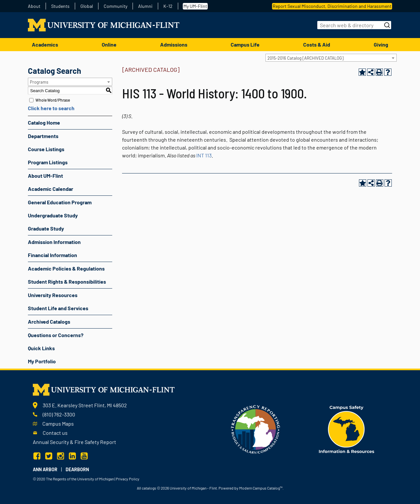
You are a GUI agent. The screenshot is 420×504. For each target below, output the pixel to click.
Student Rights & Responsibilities (67, 282)
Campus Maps (58, 423)
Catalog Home (44, 122)
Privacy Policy (128, 479)
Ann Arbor (45, 469)
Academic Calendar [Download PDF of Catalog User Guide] (51, 189)
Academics (45, 44)
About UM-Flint (45, 176)
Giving (381, 44)
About (34, 6)
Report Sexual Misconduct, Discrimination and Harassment (332, 6)
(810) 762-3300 (59, 414)
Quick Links (41, 348)
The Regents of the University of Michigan (80, 479)
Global (87, 6)
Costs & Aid (317, 44)
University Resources (53, 295)
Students (60, 6)
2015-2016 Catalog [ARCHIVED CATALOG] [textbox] (305, 58)
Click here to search (51, 108)
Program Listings (48, 162)
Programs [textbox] (39, 82)
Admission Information (54, 242)
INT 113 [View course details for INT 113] (204, 155)
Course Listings (46, 149)
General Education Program (60, 202)
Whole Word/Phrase (53, 100)
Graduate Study (46, 228)
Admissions (174, 44)
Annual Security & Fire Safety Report (74, 442)
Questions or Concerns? (56, 335)
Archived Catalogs (49, 322)
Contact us (55, 433)
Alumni (145, 6)
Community (115, 6)
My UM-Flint (195, 6)
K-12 (168, 6)
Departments (43, 136)
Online (109, 44)
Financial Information (52, 255)
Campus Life (245, 44)
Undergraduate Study (53, 215)
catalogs (149, 488)
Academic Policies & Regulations (66, 268)
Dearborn (77, 469)
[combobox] (331, 58)
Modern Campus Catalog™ (261, 488)
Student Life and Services (58, 308)
